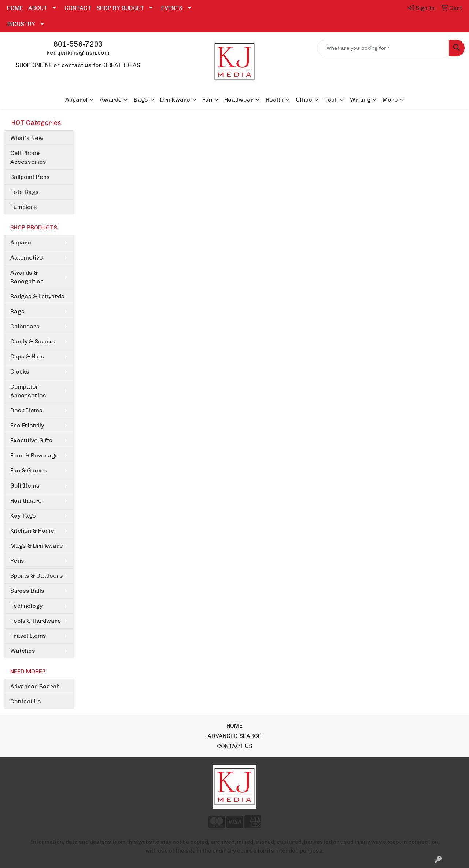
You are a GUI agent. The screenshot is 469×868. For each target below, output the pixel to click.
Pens (17, 561)
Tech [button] (331, 100)
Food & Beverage (34, 455)
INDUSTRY (21, 24)
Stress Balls (27, 591)
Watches (23, 651)
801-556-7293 (78, 44)
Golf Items (25, 486)
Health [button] (275, 100)
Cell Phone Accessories (28, 157)
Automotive (27, 258)
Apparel (21, 242)
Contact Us (26, 701)
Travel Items (28, 636)
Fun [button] (207, 100)
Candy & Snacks (33, 341)
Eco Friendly (27, 425)
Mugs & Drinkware (37, 546)
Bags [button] (141, 100)
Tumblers (24, 207)
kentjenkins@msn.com (78, 53)
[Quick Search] (383, 48)
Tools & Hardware (36, 621)
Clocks (20, 372)
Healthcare (26, 501)
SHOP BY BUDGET (120, 8)
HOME (15, 8)
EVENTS (172, 8)
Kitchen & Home (32, 531)
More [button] (390, 100)
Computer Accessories (28, 391)
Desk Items (26, 410)
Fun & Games (29, 470)
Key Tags (23, 516)
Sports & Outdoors (37, 576)
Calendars (25, 326)
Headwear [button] (239, 100)
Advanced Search (35, 686)
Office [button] (304, 100)
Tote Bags (25, 192)
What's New (27, 138)
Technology (26, 606)
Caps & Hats (27, 356)
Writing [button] (360, 100)
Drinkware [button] (175, 100)
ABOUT (38, 8)
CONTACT (78, 8)
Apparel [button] (76, 100)
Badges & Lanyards (37, 296)
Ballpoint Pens (30, 177)
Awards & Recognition (27, 277)
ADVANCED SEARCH (234, 736)
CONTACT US (235, 746)
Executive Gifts (31, 440)
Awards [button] (111, 100)
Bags (17, 311)
